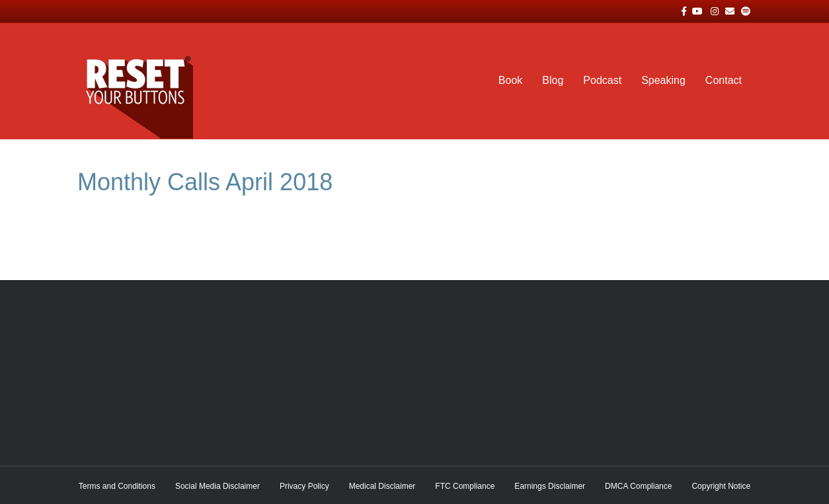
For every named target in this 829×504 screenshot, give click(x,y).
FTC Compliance (465, 486)
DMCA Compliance (638, 486)
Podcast (602, 80)
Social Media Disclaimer (217, 486)
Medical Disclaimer (382, 486)
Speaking (663, 80)
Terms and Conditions (117, 486)
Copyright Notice (721, 486)
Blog (553, 80)
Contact (724, 80)
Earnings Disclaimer (550, 486)
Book (510, 80)
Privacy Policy (304, 486)
